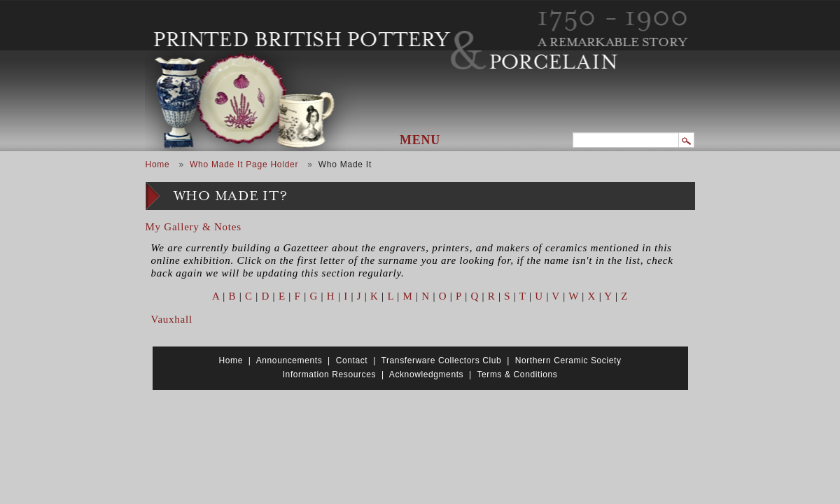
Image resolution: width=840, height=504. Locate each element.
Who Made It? (231, 196)
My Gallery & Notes (194, 227)
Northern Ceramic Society (568, 360)
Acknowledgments (426, 374)
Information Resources (329, 374)
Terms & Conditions (517, 374)
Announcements (289, 360)
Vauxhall (172, 319)
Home (158, 164)
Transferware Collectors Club (442, 360)
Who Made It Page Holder (244, 164)
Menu (420, 140)
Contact (352, 360)
